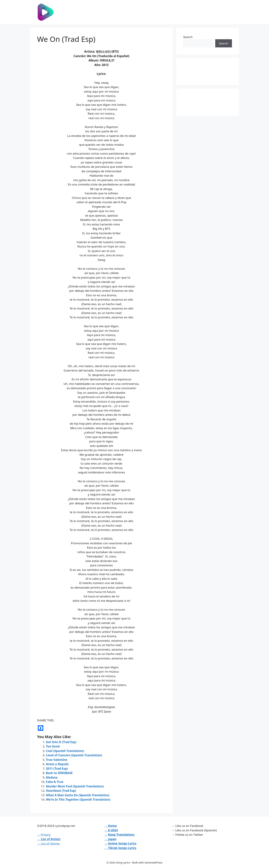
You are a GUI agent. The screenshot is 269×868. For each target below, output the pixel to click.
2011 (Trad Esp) (57, 769)
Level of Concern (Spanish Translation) (74, 755)
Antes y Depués (57, 764)
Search (188, 37)
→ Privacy (44, 835)
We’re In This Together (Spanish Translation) (78, 799)
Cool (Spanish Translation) (65, 751)
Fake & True (55, 782)
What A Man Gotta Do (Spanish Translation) (78, 795)
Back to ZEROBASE (59, 773)
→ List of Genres (48, 843)
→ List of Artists (49, 839)
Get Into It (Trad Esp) (61, 742)
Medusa (52, 777)
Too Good (53, 746)
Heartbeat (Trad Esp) (61, 791)
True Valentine (57, 760)
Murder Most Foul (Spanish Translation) (75, 786)
